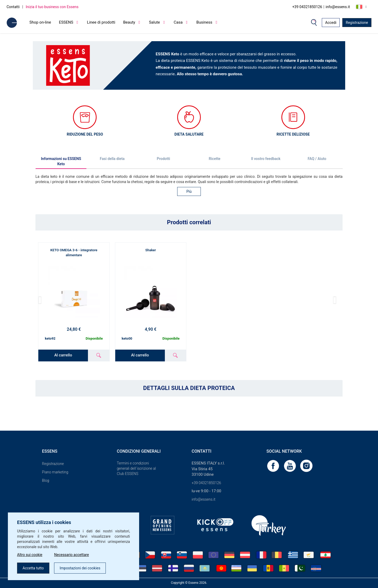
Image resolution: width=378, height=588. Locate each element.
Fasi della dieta (112, 159)
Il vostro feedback (266, 159)
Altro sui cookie (30, 555)
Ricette (214, 159)
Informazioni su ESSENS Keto (61, 161)
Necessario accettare (71, 555)
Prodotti (163, 159)
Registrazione (357, 23)
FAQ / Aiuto (317, 159)
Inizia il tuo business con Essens (52, 7)
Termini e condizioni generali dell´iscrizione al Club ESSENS (136, 468)
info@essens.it (338, 7)
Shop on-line (40, 22)
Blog (46, 480)
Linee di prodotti (101, 22)
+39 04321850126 (307, 7)
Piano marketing (55, 472)
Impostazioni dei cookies (80, 568)
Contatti (13, 7)
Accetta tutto (33, 568)
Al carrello (63, 355)
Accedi (331, 23)
